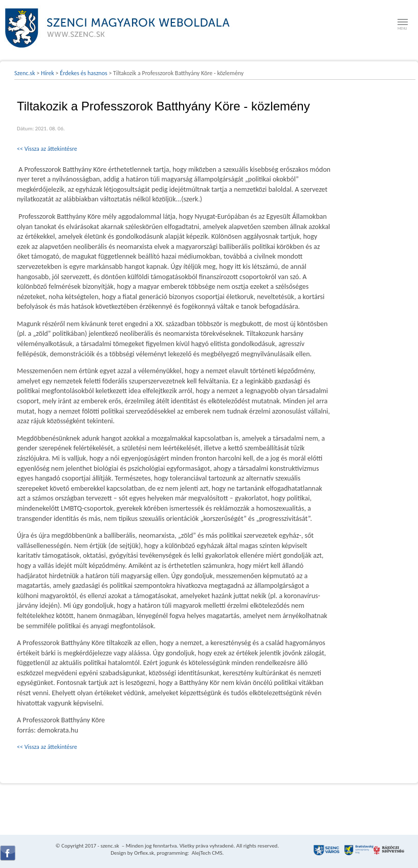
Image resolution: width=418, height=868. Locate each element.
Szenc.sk (25, 73)
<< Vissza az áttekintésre (47, 149)
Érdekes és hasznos (84, 73)
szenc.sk (109, 846)
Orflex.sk (144, 853)
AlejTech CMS (206, 853)
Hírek (48, 73)
